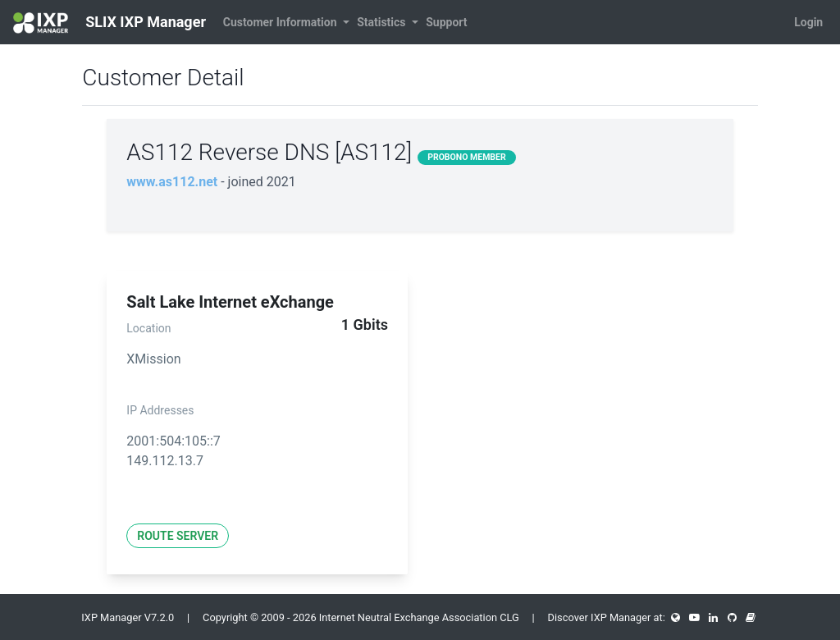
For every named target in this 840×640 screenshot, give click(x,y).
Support (446, 22)
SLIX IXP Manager (110, 23)
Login (808, 22)
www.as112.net (172, 182)
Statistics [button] (383, 22)
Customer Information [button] (281, 22)
